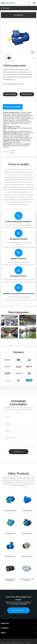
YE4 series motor (10, 533)
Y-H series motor (27, 511)
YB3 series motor (10, 556)
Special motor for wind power (10, 580)
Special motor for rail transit (27, 580)
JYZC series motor (27, 556)
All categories (18, 15)
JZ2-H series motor (10, 511)
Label (28, 643)
